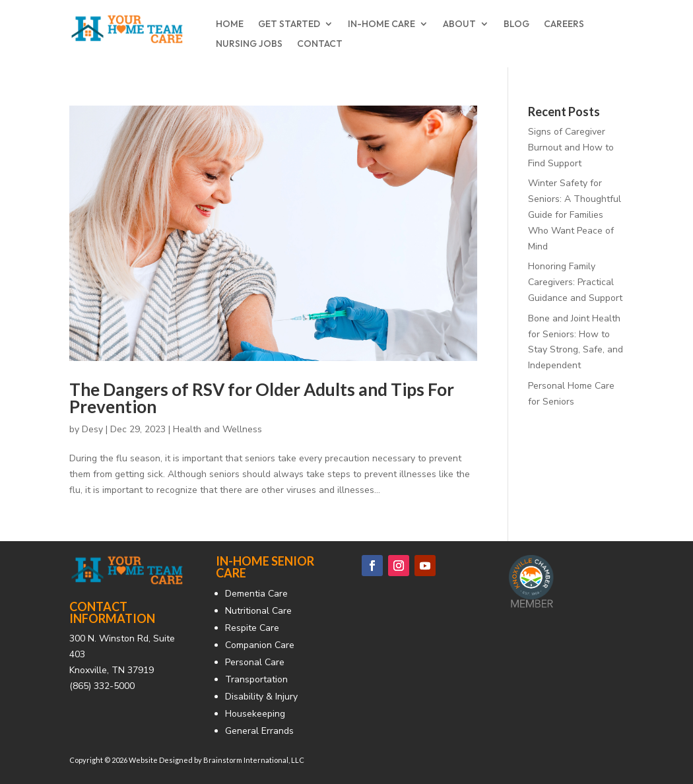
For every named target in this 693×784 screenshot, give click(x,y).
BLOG (516, 24)
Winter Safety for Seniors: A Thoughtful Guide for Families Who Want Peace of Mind (575, 214)
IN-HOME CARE (381, 24)
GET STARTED (289, 24)
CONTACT (320, 44)
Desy (92, 429)
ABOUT (459, 24)
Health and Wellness (217, 429)
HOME (230, 24)
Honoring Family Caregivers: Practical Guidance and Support (575, 282)
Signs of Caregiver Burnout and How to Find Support (571, 147)
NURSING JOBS (249, 44)
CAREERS (564, 24)
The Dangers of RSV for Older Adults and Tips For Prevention (262, 398)
